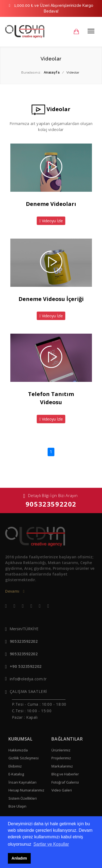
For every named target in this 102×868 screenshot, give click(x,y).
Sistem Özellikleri (23, 798)
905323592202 (51, 504)
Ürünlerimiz (61, 750)
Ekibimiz (15, 766)
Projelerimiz (61, 758)
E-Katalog (16, 774)
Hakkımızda (18, 750)
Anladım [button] (19, 858)
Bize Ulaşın (17, 806)
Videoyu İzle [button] (51, 221)
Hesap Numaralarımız (26, 790)
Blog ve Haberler (65, 774)
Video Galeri (62, 790)
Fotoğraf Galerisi (65, 782)
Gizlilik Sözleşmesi (24, 758)
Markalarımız (62, 766)
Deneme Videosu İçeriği (51, 299)
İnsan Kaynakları (22, 782)
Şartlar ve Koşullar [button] (51, 844)
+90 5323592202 (26, 666)
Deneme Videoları (51, 204)
